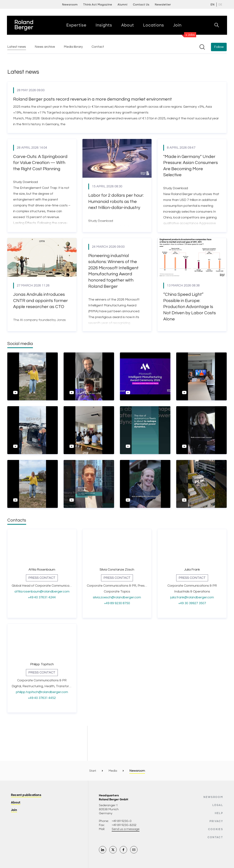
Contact (215, 837)
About (16, 803)
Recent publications (26, 795)
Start (93, 771)
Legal (218, 805)
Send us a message (126, 829)
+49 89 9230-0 (122, 821)
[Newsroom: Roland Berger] (117, 382)
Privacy (216, 821)
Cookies (216, 829)
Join (14, 810)
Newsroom (213, 797)
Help (219, 813)
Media (113, 771)
